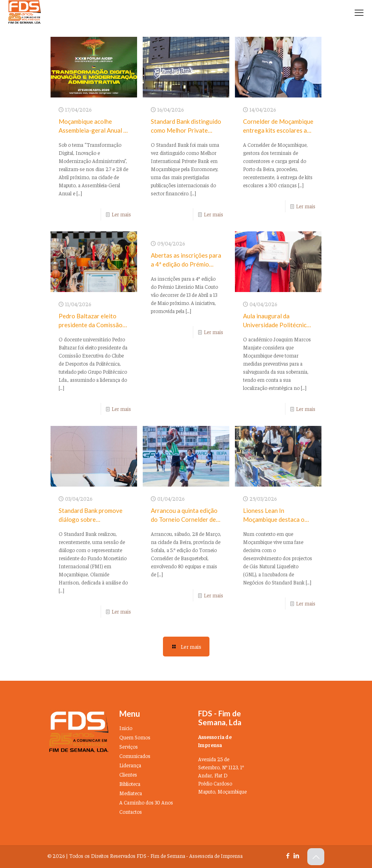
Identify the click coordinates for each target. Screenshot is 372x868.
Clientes (128, 774)
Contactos (131, 812)
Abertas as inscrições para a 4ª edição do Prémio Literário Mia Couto (186, 264)
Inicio (126, 728)
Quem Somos (135, 737)
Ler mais (121, 214)
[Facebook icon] (288, 855)
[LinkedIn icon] (296, 855)
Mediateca (131, 793)
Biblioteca (130, 784)
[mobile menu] (359, 12)
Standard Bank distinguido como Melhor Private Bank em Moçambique (186, 130)
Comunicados (135, 756)
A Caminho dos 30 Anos (146, 802)
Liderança (130, 765)
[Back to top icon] (316, 857)
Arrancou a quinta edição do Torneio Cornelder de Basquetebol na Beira (184, 519)
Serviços (129, 746)
